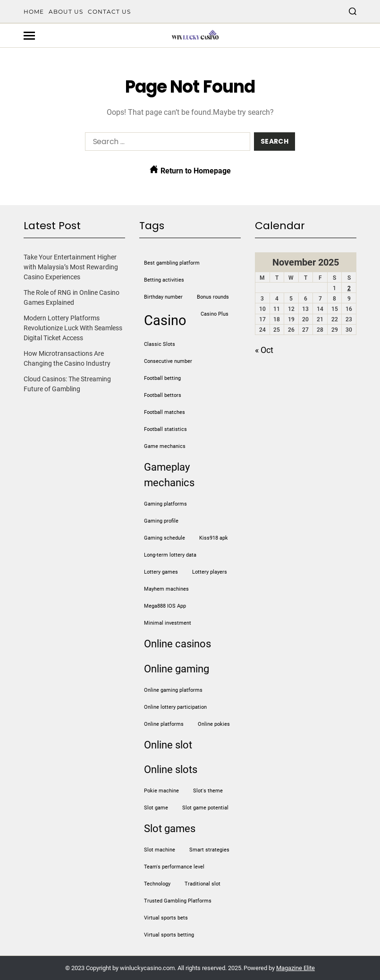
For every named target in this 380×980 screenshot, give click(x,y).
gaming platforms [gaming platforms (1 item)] (165, 504)
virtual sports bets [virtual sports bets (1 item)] (166, 918)
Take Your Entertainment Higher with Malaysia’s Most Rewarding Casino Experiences (71, 267)
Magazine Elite (296, 968)
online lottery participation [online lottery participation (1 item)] (175, 707)
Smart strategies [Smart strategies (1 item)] (209, 850)
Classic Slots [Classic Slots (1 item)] (160, 344)
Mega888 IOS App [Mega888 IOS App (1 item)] (165, 606)
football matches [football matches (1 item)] (165, 412)
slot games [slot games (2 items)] (170, 829)
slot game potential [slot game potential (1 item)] (205, 808)
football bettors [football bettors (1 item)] (163, 395)
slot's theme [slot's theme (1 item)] (208, 791)
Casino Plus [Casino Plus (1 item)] (215, 314)
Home (34, 12)
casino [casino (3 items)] (165, 320)
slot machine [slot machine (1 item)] (160, 850)
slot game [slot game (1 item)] (156, 808)
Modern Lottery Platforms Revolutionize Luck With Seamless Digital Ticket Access (73, 328)
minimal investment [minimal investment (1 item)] (168, 623)
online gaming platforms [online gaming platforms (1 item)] (173, 690)
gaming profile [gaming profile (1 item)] (161, 521)
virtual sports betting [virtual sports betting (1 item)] (169, 935)
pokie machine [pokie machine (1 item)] (161, 791)
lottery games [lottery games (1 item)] (161, 572)
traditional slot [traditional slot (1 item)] (203, 884)
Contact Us (109, 12)
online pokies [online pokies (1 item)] (214, 724)
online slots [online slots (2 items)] (171, 769)
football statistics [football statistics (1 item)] (165, 429)
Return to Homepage (190, 170)
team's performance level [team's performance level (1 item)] (174, 867)
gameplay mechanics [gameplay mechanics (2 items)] (169, 475)
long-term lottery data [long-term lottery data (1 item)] (170, 555)
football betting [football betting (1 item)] (162, 378)
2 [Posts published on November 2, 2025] (349, 288)
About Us (66, 12)
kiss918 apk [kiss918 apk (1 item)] (214, 538)
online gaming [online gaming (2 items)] (177, 669)
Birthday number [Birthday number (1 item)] (163, 297)
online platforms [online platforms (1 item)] (164, 724)
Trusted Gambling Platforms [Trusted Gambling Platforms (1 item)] (178, 901)
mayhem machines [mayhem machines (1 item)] (166, 589)
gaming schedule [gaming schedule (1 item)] (165, 538)
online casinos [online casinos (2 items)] (177, 644)
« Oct (264, 350)
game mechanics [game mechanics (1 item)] (165, 446)
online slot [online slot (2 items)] (168, 745)
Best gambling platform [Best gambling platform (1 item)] (172, 263)
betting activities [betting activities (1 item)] (164, 280)
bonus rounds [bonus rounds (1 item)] (213, 297)
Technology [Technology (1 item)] (157, 884)
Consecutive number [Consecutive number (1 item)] (168, 361)
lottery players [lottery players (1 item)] (210, 572)
